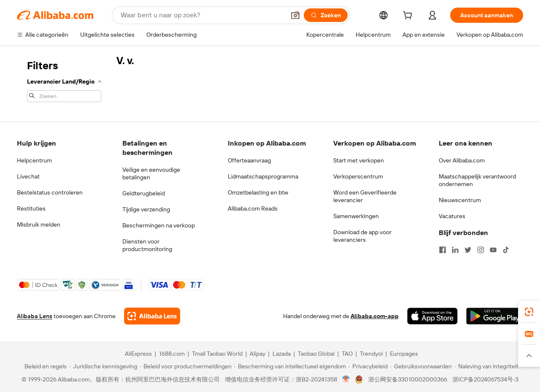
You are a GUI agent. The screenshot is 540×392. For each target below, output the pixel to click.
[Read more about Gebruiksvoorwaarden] (421, 366)
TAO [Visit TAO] (347, 354)
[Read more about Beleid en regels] (44, 366)
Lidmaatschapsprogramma (263, 176)
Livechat (28, 176)
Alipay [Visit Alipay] (258, 354)
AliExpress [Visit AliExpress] (138, 354)
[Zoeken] (326, 15)
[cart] (409, 16)
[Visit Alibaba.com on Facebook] (443, 250)
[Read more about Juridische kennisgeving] (103, 366)
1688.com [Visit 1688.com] (172, 354)
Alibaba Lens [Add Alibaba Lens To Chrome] (35, 316)
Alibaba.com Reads (253, 208)
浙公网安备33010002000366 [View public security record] (408, 379)
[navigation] (64, 80)
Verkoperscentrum (358, 176)
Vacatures (452, 216)
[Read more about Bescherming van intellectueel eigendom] (290, 366)
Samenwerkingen (356, 216)
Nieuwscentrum (460, 200)
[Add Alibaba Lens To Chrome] (152, 316)
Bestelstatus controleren (50, 192)
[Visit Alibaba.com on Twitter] (468, 250)
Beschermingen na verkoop (159, 225)
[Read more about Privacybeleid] (368, 366)
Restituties (31, 208)
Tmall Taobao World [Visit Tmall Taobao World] (217, 354)
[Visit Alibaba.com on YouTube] (493, 250)
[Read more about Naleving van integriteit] (486, 366)
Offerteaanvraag (249, 160)
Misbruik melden (39, 224)
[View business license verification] (346, 379)
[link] (529, 312)
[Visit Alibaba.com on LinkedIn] (455, 250)
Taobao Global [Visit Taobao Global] (316, 354)
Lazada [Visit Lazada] (282, 354)
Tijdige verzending (146, 209)
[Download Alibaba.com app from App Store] (432, 316)
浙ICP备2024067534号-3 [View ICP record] (485, 379)
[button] (295, 15)
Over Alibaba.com (462, 160)
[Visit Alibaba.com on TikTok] (506, 250)
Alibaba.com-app (375, 316)
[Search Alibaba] (202, 15)
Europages (404, 354)
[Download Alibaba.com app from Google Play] (495, 316)
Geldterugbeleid (144, 193)
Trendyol (371, 354)
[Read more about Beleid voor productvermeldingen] (186, 366)
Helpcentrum (34, 160)
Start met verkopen (359, 160)
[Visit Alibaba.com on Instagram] (481, 250)
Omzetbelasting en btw (258, 192)
